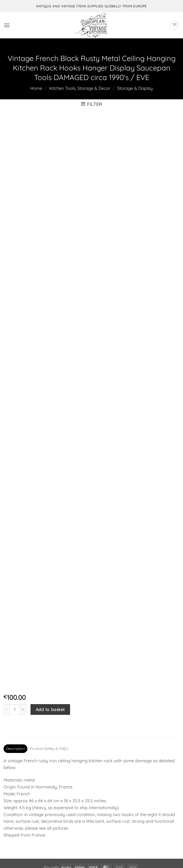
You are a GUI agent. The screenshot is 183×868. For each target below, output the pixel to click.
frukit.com (138, 856)
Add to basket (50, 666)
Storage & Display (135, 88)
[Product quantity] (15, 665)
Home (36, 88)
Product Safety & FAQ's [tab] (49, 705)
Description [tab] (15, 705)
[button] (7, 25)
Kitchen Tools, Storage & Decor (80, 88)
